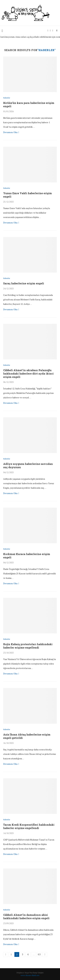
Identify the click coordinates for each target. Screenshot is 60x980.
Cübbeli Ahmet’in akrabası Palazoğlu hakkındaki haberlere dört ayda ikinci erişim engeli (28, 374)
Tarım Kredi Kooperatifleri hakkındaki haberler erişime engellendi (29, 826)
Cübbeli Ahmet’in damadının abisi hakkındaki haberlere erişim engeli (26, 916)
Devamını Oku (11, 132)
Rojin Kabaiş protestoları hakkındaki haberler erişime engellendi (28, 646)
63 (39, 954)
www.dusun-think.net (30, 975)
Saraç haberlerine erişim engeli (24, 283)
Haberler (7, 98)
